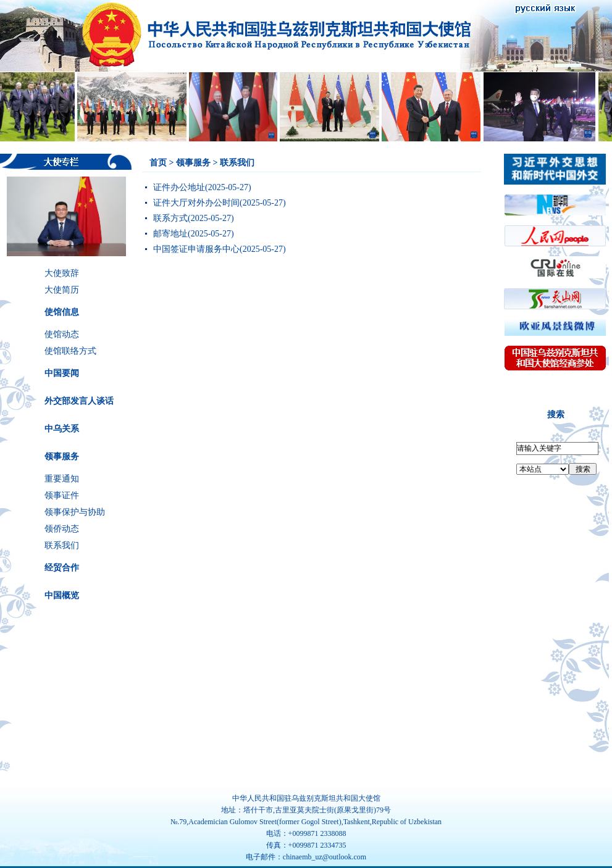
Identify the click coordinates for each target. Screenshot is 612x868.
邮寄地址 (170, 234)
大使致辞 (62, 273)
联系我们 (62, 545)
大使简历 (62, 290)
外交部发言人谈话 (79, 401)
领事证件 (62, 495)
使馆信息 (62, 312)
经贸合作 (62, 568)
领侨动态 (62, 529)
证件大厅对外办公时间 (196, 203)
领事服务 (62, 457)
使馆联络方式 (70, 351)
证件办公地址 (179, 187)
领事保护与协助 (75, 512)
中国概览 (62, 595)
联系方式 (170, 218)
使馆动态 (62, 334)
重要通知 (62, 479)
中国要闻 (62, 373)
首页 (158, 163)
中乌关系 (62, 429)
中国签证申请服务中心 (196, 249)
